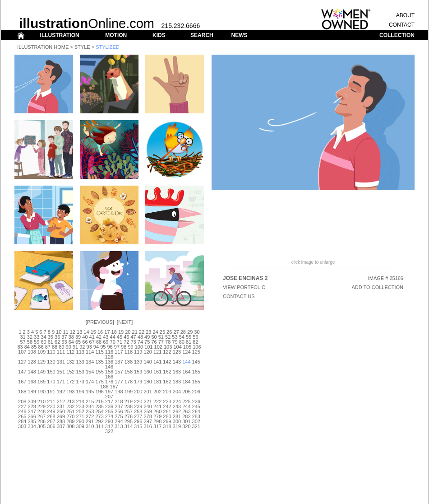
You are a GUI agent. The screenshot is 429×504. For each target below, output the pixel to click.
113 (80, 352)
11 (65, 332)
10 (59, 332)
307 (61, 426)
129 (42, 362)
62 (57, 342)
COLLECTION (397, 35)
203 (167, 392)
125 (196, 352)
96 (110, 347)
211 (51, 401)
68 (99, 342)
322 (109, 431)
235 (99, 406)
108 (32, 352)
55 (189, 337)
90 (69, 347)
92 (82, 347)
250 (61, 411)
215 (90, 401)
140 (148, 362)
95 (103, 347)
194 (80, 392)
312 (109, 426)
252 (80, 411)
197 (109, 392)
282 (186, 416)
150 (51, 372)
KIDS (159, 35)
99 (130, 347)
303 (22, 426)
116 (109, 352)
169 (42, 382)
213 (70, 401)
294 (119, 421)
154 (90, 372)
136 (109, 362)
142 (167, 362)
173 (80, 382)
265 (22, 416)
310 (90, 426)
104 (177, 347)
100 (139, 347)
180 (148, 382)
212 (61, 401)
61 (51, 342)
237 (119, 406)
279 (157, 416)
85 (34, 347)
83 (20, 347)
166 (109, 377)
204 (177, 392)
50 (154, 337)
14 (86, 332)
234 (90, 406)
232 (70, 406)
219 (129, 401)
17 (107, 332)
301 (186, 421)
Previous (100, 322)
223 (167, 401)
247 (32, 411)
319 (177, 426)
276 (129, 416)
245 (196, 406)
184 (186, 382)
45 (120, 337)
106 (197, 347)
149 (42, 372)
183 (177, 382)
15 (93, 332)
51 (161, 337)
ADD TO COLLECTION (377, 287)
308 (70, 426)
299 (167, 421)
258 (138, 411)
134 (90, 362)
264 (196, 411)
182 (167, 382)
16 (100, 332)
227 (22, 406)
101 (148, 347)
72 (126, 342)
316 (148, 426)
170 (51, 382)
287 (51, 421)
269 (61, 416)
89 (61, 347)
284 (22, 421)
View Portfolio (244, 287)
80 (182, 342)
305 (42, 426)
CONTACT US (239, 296)
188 (22, 392)
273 (99, 416)
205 (186, 392)
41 (92, 337)
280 (167, 416)
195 (90, 392)
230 (51, 406)
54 (182, 337)
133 (80, 362)
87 (48, 347)
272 (90, 416)
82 (195, 342)
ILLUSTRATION (60, 35)
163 (177, 372)
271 (80, 416)
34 (43, 337)
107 (22, 352)
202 (157, 392)
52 (168, 337)
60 (43, 342)
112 (70, 352)
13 (79, 332)
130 (51, 362)
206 (196, 392)
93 (89, 347)
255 (109, 411)
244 (186, 406)
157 (119, 372)
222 (157, 401)
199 (129, 392)
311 (99, 426)
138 (129, 362)
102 (158, 347)
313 (119, 426)
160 (148, 372)
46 (126, 337)
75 (147, 342)
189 (32, 392)
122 (167, 352)
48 (140, 337)
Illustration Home (43, 47)
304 (32, 426)
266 (32, 416)
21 (135, 332)
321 (196, 426)
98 (124, 347)
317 (157, 426)
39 (78, 337)
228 (32, 406)
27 (176, 332)
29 (190, 332)
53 (175, 337)
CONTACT (402, 25)
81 (189, 342)
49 (147, 337)
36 (57, 337)
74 (140, 342)
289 (70, 421)
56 (195, 337)
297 (148, 421)
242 (167, 406)
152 (70, 372)
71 (120, 342)
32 (30, 337)
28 (183, 332)
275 (119, 416)
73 (133, 342)
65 (78, 342)
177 (119, 382)
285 (32, 421)
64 (71, 342)
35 (51, 337)
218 (119, 401)
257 (129, 411)
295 (129, 421)
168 (32, 382)
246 (22, 411)
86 (41, 347)
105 (187, 347)
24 (155, 332)
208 (22, 401)
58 (30, 342)
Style (82, 47)
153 (80, 372)
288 (61, 421)
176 (109, 382)
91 (75, 347)
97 (117, 347)
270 (70, 416)
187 (114, 387)
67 (92, 342)
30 (197, 332)
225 (186, 401)
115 (99, 352)
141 (157, 362)
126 (109, 357)
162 (167, 372)
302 (196, 421)
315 (138, 426)
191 (51, 392)
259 (148, 411)
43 (106, 337)
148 (32, 372)
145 (196, 362)
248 (42, 411)
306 (51, 426)
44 (113, 337)
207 (109, 397)
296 (138, 421)
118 (129, 352)
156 (109, 372)
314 (129, 426)
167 (22, 382)
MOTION (116, 35)
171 (61, 382)
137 (119, 362)
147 (22, 372)
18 (114, 332)
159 (138, 372)
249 (51, 411)
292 (99, 421)
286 (42, 421)
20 (128, 332)
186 (104, 387)
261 (167, 411)
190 (42, 392)
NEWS (239, 35)
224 (177, 401)
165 (196, 372)
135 (99, 362)
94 (96, 347)
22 (142, 332)
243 (177, 406)
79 (175, 342)
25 (162, 332)
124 (186, 352)
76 (154, 342)
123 (177, 352)
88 (55, 347)
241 (157, 406)
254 (99, 411)
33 (37, 337)
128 (32, 362)
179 (138, 382)
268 (51, 416)
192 (61, 392)
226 (196, 401)
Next (125, 322)
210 (42, 401)
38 (71, 337)
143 (177, 362)
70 (113, 342)
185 (196, 382)
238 (129, 406)
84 (27, 347)
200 (138, 392)
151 (61, 372)
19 (121, 332)
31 (23, 337)
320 (186, 426)
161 (157, 372)
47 (133, 337)
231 (61, 406)
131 (61, 362)
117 (119, 352)
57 (23, 342)
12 (73, 332)
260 (157, 411)
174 (90, 382)
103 (168, 347)
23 (148, 332)
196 (99, 392)
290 (80, 421)
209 (32, 401)
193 (70, 392)
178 (129, 382)
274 (109, 416)
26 (169, 332)
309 (80, 426)
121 (157, 352)
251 (70, 411)
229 (42, 406)
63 (64, 342)
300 (177, 421)
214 (80, 401)
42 (99, 337)
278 (148, 416)
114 (90, 352)
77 (161, 342)
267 (42, 416)
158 (129, 372)
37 (64, 337)
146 (109, 367)
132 (70, 362)
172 (70, 382)
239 (138, 406)
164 (186, 372)
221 (148, 401)
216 (99, 401)
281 (177, 416)
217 (109, 401)
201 (148, 392)
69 (106, 342)
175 (99, 382)
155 (99, 372)
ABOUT (405, 15)
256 (119, 411)
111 (61, 352)
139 (138, 362)
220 (138, 401)
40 (85, 337)
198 (119, 392)
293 (109, 421)
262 (177, 411)
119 (138, 352)
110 (51, 352)
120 (148, 352)
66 (85, 342)
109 (42, 352)
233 (80, 406)
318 (167, 426)
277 (138, 416)
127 (22, 362)
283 (196, 416)
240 (148, 406)
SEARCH (202, 35)
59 (37, 342)
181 (157, 382)
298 (157, 421)
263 (186, 411)
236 (109, 406)
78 (168, 342)
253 (90, 411)
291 (90, 421)
